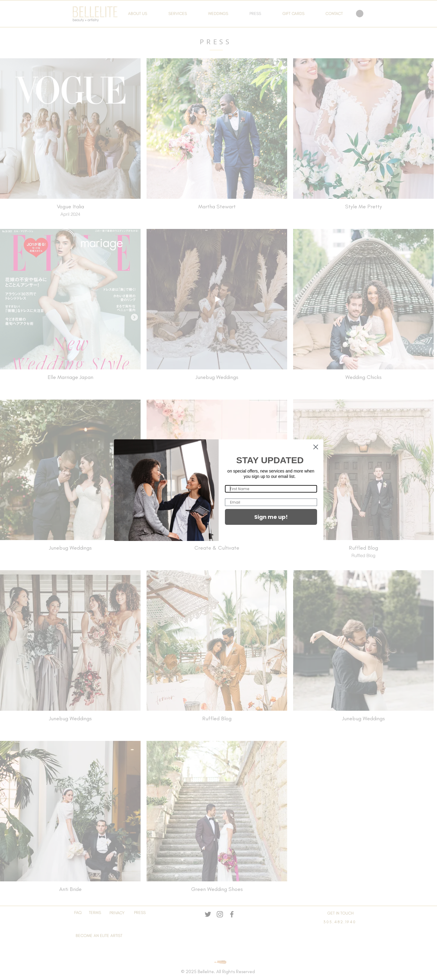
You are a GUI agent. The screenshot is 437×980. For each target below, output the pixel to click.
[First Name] (271, 489)
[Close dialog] (316, 447)
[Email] (271, 502)
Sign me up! (271, 517)
